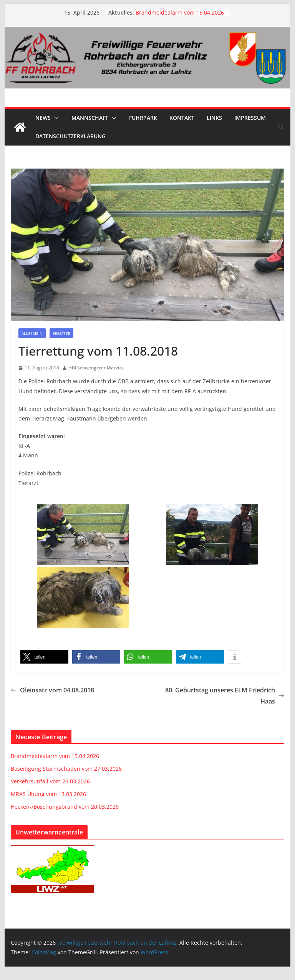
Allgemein (32, 333)
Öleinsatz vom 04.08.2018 (52, 690)
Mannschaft (90, 118)
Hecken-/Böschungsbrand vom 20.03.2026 (65, 807)
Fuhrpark (143, 118)
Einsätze (61, 333)
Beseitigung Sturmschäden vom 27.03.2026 (66, 769)
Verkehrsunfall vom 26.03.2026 (50, 781)
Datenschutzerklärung (70, 136)
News (43, 118)
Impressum (250, 118)
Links (214, 118)
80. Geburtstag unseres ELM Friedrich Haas (225, 696)
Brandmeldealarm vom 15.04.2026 (180, 12)
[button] (55, 118)
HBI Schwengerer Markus (96, 368)
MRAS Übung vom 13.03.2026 (48, 794)
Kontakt (182, 118)
